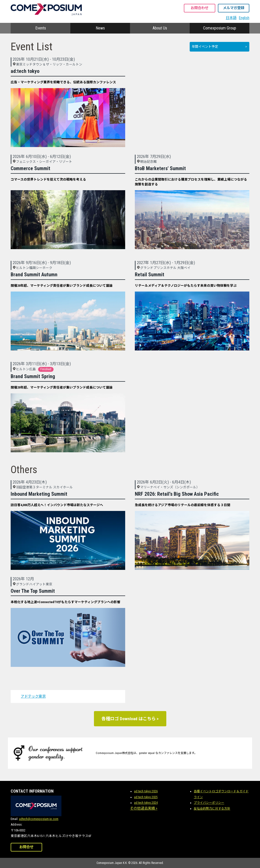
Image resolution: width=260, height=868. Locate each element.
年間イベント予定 (205, 47)
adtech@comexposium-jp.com (39, 819)
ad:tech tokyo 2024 (146, 803)
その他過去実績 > (144, 808)
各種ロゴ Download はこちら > (130, 719)
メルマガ (234, 8)
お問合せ (26, 847)
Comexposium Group (220, 28)
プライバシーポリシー (209, 803)
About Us (160, 28)
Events (41, 28)
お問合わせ (200, 8)
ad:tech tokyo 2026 (146, 791)
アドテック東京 (33, 696)
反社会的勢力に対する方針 (212, 809)
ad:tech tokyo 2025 (146, 797)
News (100, 28)
